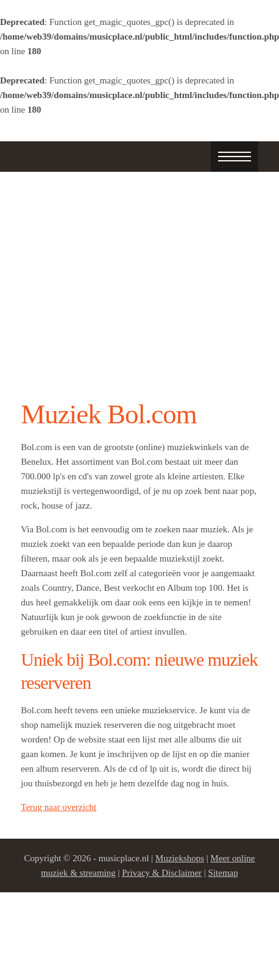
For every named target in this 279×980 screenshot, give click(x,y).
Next (242, 279)
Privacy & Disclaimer (162, 873)
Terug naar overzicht (58, 807)
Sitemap (223, 873)
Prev (37, 279)
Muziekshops (180, 858)
